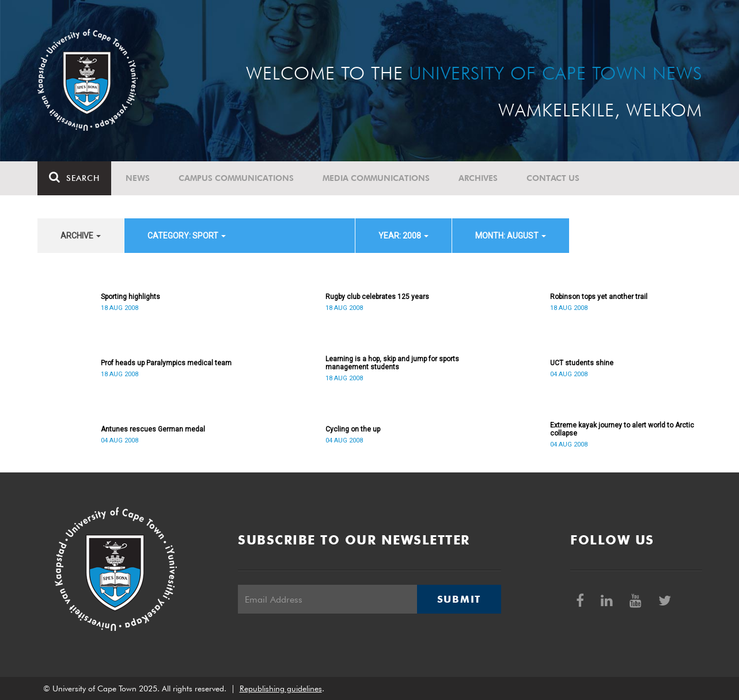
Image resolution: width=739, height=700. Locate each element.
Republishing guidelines (281, 688)
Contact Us (553, 178)
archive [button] (81, 236)
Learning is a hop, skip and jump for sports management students (392, 363)
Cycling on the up (353, 429)
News (138, 178)
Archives (478, 178)
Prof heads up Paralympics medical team (166, 363)
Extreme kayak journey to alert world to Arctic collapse (622, 429)
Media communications (376, 178)
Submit (459, 599)
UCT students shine (582, 363)
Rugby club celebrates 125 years (377, 297)
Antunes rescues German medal (153, 429)
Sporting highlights (130, 297)
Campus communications (236, 178)
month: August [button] (511, 236)
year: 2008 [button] (403, 236)
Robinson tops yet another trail (599, 297)
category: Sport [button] (187, 236)
